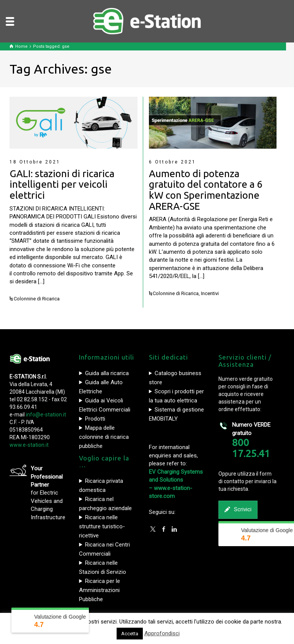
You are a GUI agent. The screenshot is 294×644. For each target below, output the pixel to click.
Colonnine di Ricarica (37, 299)
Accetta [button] (130, 634)
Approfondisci (162, 633)
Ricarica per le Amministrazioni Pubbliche (100, 590)
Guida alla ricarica (107, 373)
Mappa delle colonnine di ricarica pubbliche (104, 437)
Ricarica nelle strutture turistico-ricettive (102, 526)
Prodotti (95, 419)
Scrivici (238, 510)
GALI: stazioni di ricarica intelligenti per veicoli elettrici (62, 184)
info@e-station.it (46, 415)
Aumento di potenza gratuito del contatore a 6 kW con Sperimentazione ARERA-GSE (206, 190)
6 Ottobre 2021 (172, 162)
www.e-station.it (29, 445)
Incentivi (210, 293)
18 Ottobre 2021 (35, 162)
